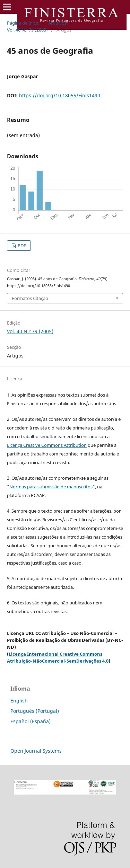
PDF (21, 246)
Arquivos (57, 23)
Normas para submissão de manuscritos (51, 487)
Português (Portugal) (35, 711)
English (19, 701)
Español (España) (31, 721)
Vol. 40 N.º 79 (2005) (27, 30)
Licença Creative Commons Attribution (47, 445)
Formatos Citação (30, 298)
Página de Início (23, 23)
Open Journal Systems (36, 751)
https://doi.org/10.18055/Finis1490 (60, 95)
